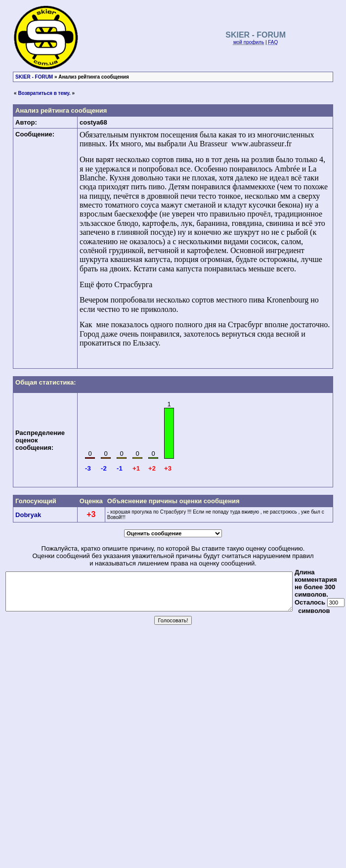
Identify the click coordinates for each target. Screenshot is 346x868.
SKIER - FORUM (34, 77)
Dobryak (28, 515)
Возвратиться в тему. (44, 93)
